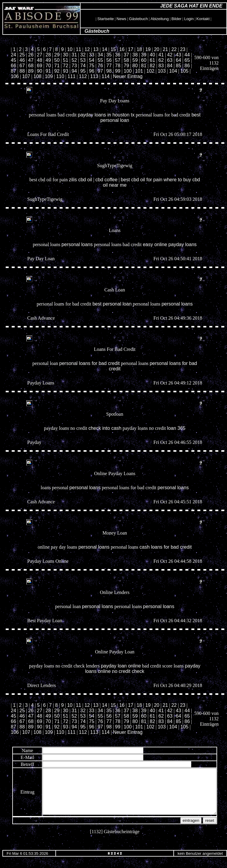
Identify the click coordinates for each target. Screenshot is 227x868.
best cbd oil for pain (142, 180)
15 (113, 49)
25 (22, 55)
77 (109, 66)
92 (57, 71)
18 (139, 49)
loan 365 (176, 428)
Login (189, 19)
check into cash (105, 428)
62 (161, 60)
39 (144, 55)
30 (66, 55)
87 (13, 71)
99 (118, 71)
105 (185, 71)
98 (109, 71)
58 (126, 60)
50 (57, 60)
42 (170, 55)
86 (187, 66)
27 (40, 55)
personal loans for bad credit (90, 363)
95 (83, 71)
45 (13, 60)
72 (66, 66)
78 (118, 66)
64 (178, 60)
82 (152, 66)
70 (48, 66)
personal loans (77, 244)
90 (40, 71)
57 (118, 60)
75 (92, 66)
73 (74, 66)
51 (66, 60)
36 (118, 55)
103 (162, 71)
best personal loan (112, 304)
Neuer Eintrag (128, 76)
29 (57, 55)
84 (170, 66)
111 (72, 76)
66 (13, 66)
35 (109, 55)
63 (170, 60)
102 (150, 71)
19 (148, 49)
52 (74, 60)
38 (135, 55)
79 (126, 66)
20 (157, 49)
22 (174, 49)
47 (31, 60)
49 (48, 60)
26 (31, 55)
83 (161, 66)
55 (100, 60)
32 (83, 55)
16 (122, 49)
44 (187, 55)
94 (74, 71)
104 (173, 71)
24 (13, 55)
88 (22, 71)
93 (66, 71)
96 (92, 71)
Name (17, 750)
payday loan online (121, 666)
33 (92, 55)
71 (57, 66)
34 (100, 55)
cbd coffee (107, 180)
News (121, 19)
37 (126, 55)
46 (22, 60)
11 (78, 49)
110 (60, 76)
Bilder (177, 19)
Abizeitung (160, 19)
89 (31, 71)
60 (144, 60)
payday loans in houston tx (106, 115)
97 (100, 71)
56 (109, 60)
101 (139, 71)
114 (106, 76)
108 (38, 76)
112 (83, 76)
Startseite (106, 19)
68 (31, 66)
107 (26, 76)
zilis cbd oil (80, 180)
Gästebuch (139, 19)
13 (96, 49)
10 (70, 49)
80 (135, 66)
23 (183, 49)
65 (187, 60)
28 (48, 55)
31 (74, 55)
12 (87, 49)
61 (152, 60)
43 (178, 55)
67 (22, 66)
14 (105, 49)
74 (83, 66)
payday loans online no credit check (143, 669)
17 (131, 49)
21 (165, 49)
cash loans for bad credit (166, 547)
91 (48, 71)
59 (135, 60)
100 (128, 71)
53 (83, 60)
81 (144, 66)
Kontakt (203, 19)
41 (161, 55)
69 (40, 66)
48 (40, 60)
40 (152, 55)
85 (178, 66)
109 (49, 76)
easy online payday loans (170, 244)
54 (92, 60)
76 (100, 66)
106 (15, 76)
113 (94, 76)
